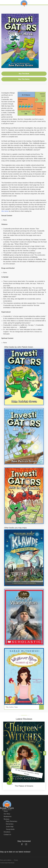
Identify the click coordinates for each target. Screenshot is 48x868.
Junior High (10, 827)
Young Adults (10, 829)
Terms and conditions (6, 860)
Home (6, 811)
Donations (7, 832)
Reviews (6, 819)
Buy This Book (24, 74)
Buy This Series (24, 79)
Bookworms (8, 816)
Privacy (16, 860)
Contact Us (7, 835)
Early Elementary (12, 821)
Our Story (7, 814)
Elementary (10, 824)
